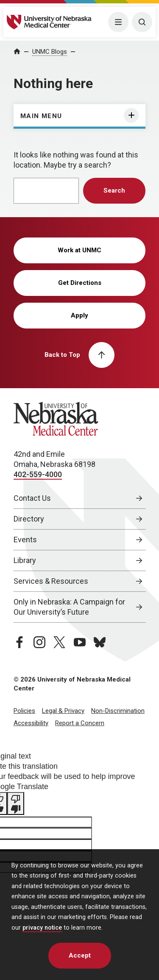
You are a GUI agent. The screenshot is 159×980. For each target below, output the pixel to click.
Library (25, 560)
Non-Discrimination (118, 711)
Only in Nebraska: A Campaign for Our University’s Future (69, 607)
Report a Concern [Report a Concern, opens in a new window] (80, 723)
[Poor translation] (16, 803)
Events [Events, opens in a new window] (25, 540)
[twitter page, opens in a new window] (59, 642)
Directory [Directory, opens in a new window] (29, 519)
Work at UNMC (79, 250)
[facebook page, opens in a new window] (20, 642)
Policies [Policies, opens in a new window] (24, 711)
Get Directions (80, 283)
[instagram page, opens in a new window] (39, 642)
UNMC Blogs (50, 52)
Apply (79, 315)
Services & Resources (51, 581)
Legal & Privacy (63, 711)
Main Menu (41, 116)
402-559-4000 (38, 474)
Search (114, 190)
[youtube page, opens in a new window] (80, 642)
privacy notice (42, 928)
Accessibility (31, 723)
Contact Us (32, 498)
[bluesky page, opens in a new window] (100, 642)
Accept (80, 955)
